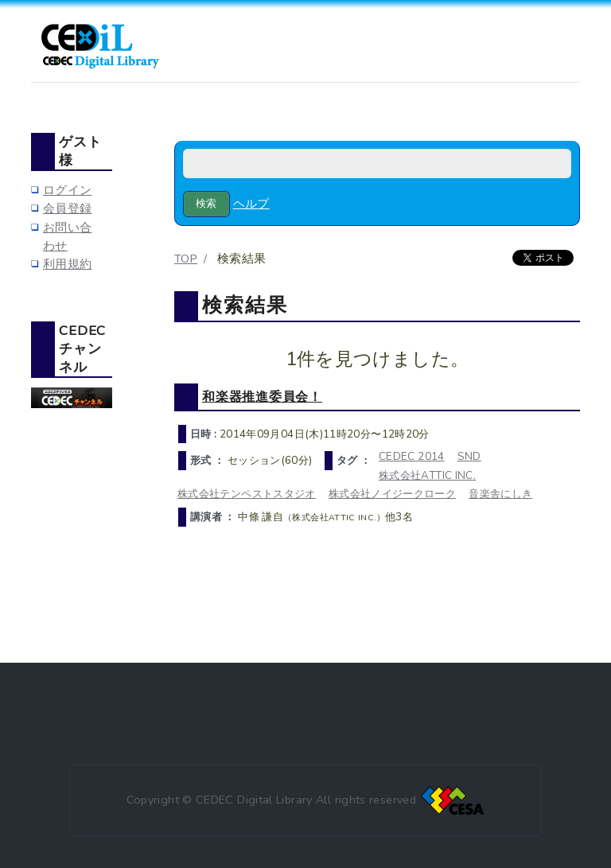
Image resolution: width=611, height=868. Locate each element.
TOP (186, 259)
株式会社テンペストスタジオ (247, 494)
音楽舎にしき (500, 494)
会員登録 (67, 208)
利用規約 (67, 264)
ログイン (67, 190)
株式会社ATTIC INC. (427, 475)
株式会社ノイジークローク (392, 494)
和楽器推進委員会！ (262, 397)
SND (469, 456)
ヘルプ (251, 204)
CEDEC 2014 (412, 456)
